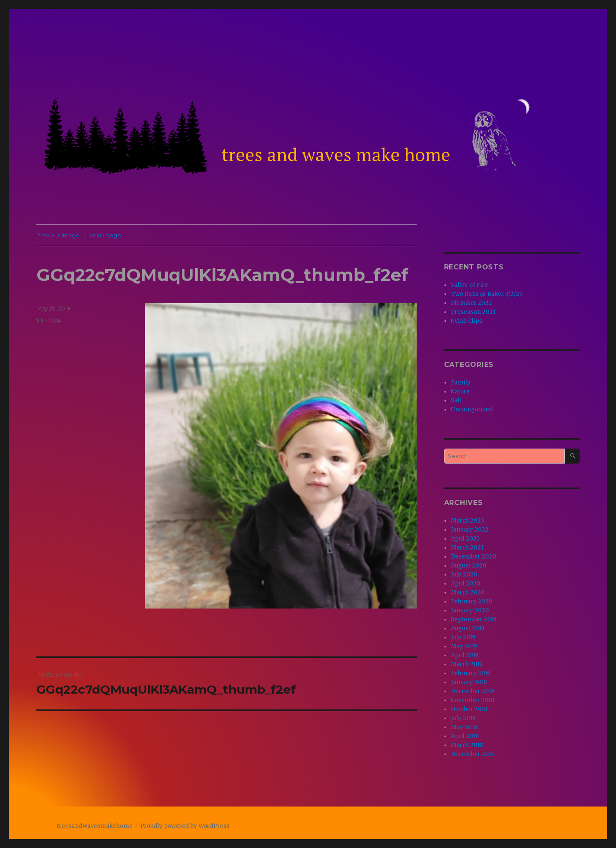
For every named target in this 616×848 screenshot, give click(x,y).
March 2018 (467, 745)
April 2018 (465, 736)
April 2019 (465, 655)
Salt (456, 400)
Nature (460, 391)
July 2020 (464, 575)
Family (461, 383)
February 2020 (472, 601)
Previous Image (58, 235)
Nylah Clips (466, 321)
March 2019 (467, 664)
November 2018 (472, 700)
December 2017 (472, 754)
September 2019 (474, 619)
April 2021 (465, 539)
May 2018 (464, 727)
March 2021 (467, 548)
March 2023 (468, 521)
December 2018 (473, 691)
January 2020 (470, 610)
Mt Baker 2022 (471, 303)
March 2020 (468, 592)
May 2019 (464, 646)
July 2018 (463, 718)
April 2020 (466, 584)
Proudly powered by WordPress (185, 826)
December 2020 (474, 557)
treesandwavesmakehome (95, 826)
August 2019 (468, 628)
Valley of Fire (469, 285)
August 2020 (469, 566)
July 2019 (463, 637)
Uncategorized (472, 409)
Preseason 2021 (473, 312)
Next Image (105, 235)
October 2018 (469, 709)
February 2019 (471, 673)
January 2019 (469, 682)
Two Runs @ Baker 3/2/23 (487, 294)
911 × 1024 (49, 320)
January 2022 (470, 530)
